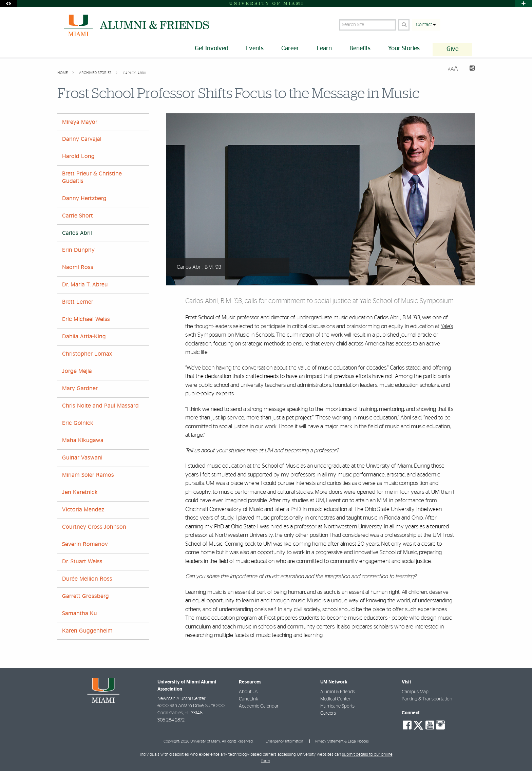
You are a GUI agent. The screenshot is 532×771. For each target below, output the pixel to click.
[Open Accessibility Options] (8, 4)
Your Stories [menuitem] (404, 49)
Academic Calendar (259, 706)
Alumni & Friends (338, 692)
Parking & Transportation (427, 699)
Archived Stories (96, 73)
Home (63, 73)
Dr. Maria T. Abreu (85, 285)
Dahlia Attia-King (84, 337)
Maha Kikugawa (83, 440)
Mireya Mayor (80, 122)
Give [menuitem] (452, 49)
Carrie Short (78, 216)
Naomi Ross (78, 267)
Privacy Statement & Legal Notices (342, 741)
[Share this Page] (469, 69)
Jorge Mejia (77, 371)
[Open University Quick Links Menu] (524, 4)
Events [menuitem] (255, 49)
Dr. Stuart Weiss (82, 562)
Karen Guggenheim (87, 631)
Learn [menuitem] (324, 49)
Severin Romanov (85, 544)
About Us (248, 692)
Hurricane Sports (337, 706)
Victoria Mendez (83, 510)
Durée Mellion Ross (87, 579)
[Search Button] (404, 25)
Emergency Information (284, 741)
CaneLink (249, 699)
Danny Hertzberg (84, 199)
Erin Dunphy (78, 250)
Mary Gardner (80, 389)
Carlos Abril (135, 73)
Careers (328, 713)
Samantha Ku (80, 614)
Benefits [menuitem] (360, 49)
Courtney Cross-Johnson (94, 527)
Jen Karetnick (80, 492)
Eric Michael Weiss (86, 319)
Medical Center (335, 699)
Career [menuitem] (290, 49)
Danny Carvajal (82, 139)
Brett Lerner (78, 302)
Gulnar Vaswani (82, 458)
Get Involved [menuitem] (212, 49)
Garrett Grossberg (85, 596)
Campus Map (415, 692)
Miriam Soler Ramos (88, 475)
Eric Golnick (78, 423)
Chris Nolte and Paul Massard (100, 406)
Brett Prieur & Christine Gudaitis (92, 177)
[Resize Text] (453, 69)
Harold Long (78, 156)
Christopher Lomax (87, 354)
